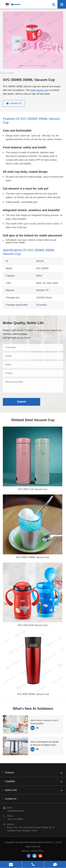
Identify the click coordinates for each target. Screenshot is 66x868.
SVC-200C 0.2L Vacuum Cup (33, 489)
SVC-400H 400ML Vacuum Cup (33, 694)
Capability (34, 781)
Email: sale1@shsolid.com (14, 809)
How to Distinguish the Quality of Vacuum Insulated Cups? (45, 743)
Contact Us (14, 103)
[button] (21, 66)
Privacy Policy (37, 851)
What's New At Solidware (33, 709)
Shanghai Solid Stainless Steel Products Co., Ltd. (37, 842)
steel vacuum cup (39, 90)
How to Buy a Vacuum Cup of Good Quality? (44, 722)
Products (34, 773)
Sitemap (25, 851)
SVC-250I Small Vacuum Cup (33, 625)
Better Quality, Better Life (23, 323)
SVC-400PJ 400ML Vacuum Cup (33, 557)
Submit (22, 402)
